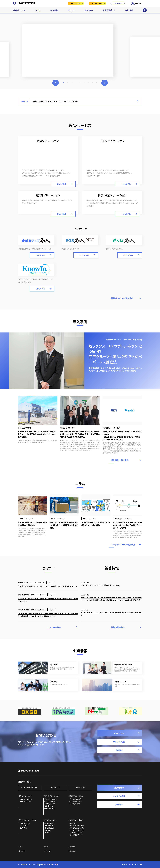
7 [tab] (88, 83)
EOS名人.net (50, 804)
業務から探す (81, 788)
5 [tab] (80, 83)
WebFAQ (89, 10)
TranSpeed (49, 828)
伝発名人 (23, 828)
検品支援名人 (50, 808)
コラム (38, 10)
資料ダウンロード (76, 835)
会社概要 (47, 851)
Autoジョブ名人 (26, 801)
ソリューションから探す (29, 788)
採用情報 (138, 3)
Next (105, 83)
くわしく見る (61, 184)
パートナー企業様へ (77, 830)
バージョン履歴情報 (77, 828)
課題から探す (55, 788)
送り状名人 (49, 806)
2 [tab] (68, 83)
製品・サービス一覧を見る (122, 298)
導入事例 (54, 10)
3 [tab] (72, 83)
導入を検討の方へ (76, 833)
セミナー (71, 10)
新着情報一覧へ (118, 627)
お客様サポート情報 (75, 820)
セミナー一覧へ (54, 627)
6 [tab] (84, 83)
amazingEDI (50, 823)
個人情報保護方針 (24, 865)
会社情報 (129, 10)
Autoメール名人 (26, 799)
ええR (47, 833)
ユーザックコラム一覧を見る (123, 544)
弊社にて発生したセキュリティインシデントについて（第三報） (56, 101)
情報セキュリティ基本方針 (49, 865)
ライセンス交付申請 (77, 826)
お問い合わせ (76, 3)
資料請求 (118, 3)
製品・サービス (19, 10)
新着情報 (72, 851)
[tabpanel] (80, 48)
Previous (56, 83)
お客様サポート (109, 10)
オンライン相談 (97, 3)
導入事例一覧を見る (120, 460)
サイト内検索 (145, 10)
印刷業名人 (49, 826)
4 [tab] (76, 83)
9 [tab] (96, 83)
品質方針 (35, 865)
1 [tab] (64, 83)
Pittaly (48, 830)
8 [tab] (92, 83)
